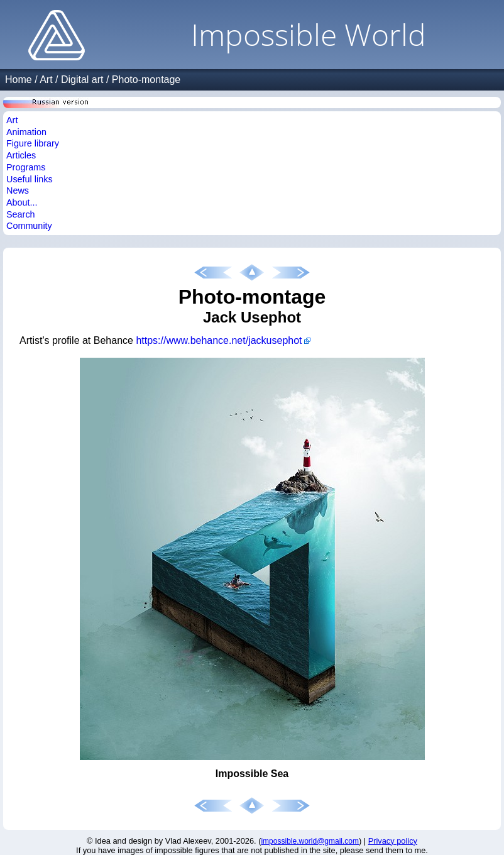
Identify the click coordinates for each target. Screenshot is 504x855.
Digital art (82, 80)
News (18, 190)
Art (46, 80)
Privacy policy (393, 841)
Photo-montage (146, 80)
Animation (26, 132)
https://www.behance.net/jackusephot (219, 340)
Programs (26, 167)
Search (21, 214)
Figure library (33, 143)
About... (22, 202)
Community (29, 226)
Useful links (30, 179)
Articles (21, 155)
